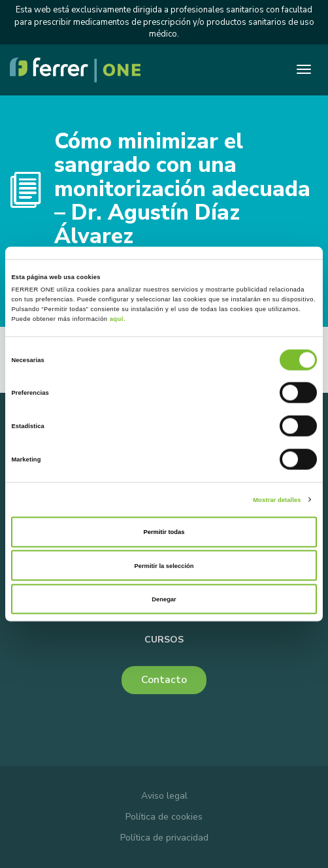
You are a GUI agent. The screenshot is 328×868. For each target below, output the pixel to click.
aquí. (118, 319)
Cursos (164, 640)
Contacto (164, 680)
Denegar (164, 599)
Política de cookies (164, 817)
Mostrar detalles (277, 499)
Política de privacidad (164, 838)
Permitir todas (164, 532)
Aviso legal (164, 796)
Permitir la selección (164, 565)
